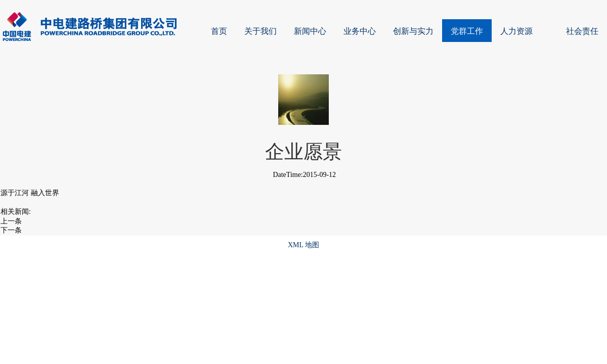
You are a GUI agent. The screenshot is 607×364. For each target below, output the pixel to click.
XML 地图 (303, 245)
